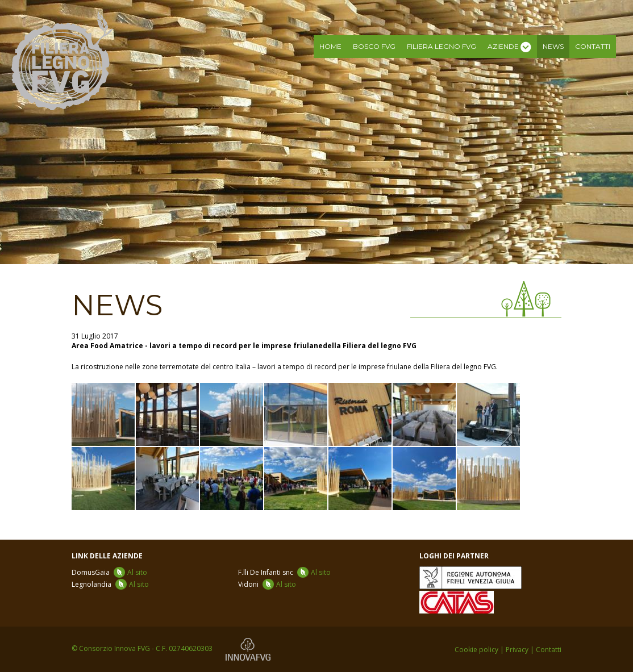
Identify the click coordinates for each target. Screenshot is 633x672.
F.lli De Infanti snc (284, 572)
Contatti (593, 46)
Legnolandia (110, 584)
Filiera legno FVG (442, 46)
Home (330, 46)
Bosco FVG (374, 46)
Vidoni (267, 584)
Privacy (517, 650)
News (553, 46)
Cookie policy (476, 650)
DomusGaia (109, 572)
